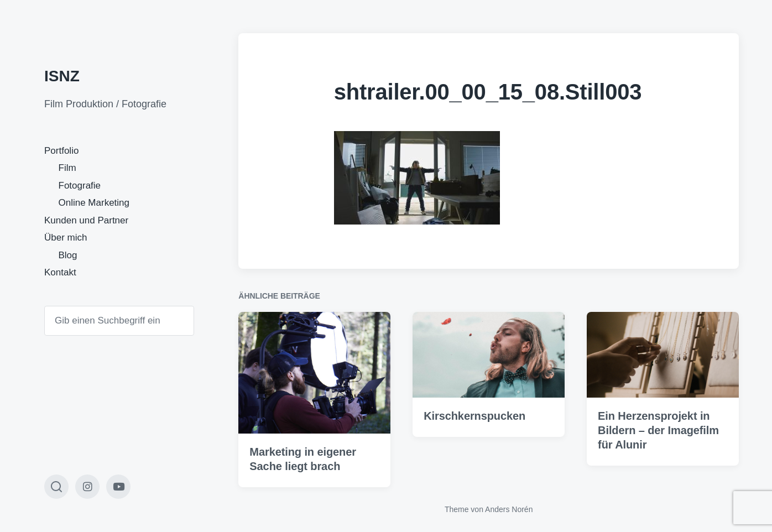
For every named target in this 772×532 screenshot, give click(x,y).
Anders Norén (509, 509)
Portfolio (61, 151)
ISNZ (62, 76)
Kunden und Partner (86, 220)
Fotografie (80, 186)
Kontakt (60, 272)
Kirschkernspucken (474, 416)
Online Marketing (94, 203)
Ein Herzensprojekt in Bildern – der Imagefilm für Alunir (658, 430)
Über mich (66, 238)
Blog (68, 255)
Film (67, 168)
